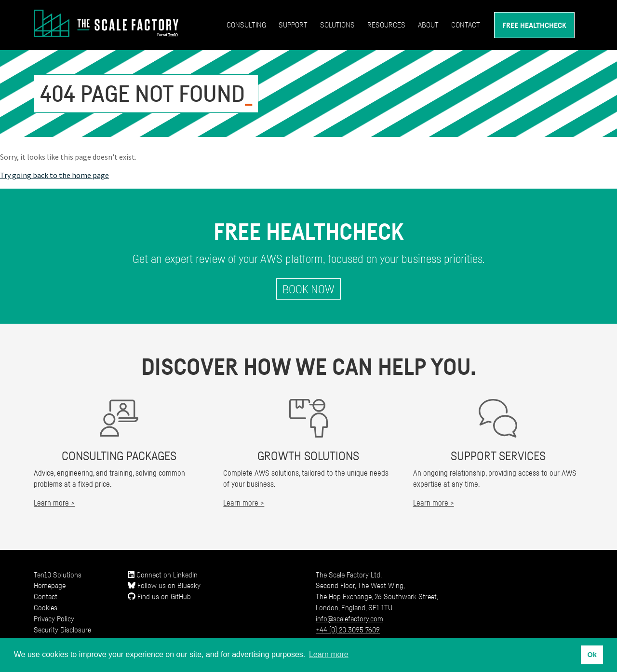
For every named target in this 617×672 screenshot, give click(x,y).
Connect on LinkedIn (163, 575)
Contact (466, 25)
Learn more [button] (329, 654)
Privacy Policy (54, 618)
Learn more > (54, 503)
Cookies (46, 607)
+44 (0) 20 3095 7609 (348, 630)
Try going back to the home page (54, 175)
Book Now (308, 289)
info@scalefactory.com (349, 618)
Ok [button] (592, 655)
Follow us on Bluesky (164, 585)
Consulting (246, 25)
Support (293, 25)
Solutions (337, 25)
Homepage (50, 585)
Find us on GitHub (159, 596)
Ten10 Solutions (58, 575)
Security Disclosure (62, 630)
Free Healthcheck (534, 25)
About (428, 25)
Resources (386, 25)
